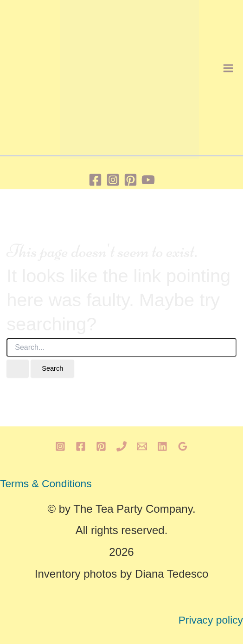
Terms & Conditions (46, 483)
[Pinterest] (131, 180)
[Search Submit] (18, 369)
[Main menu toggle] (228, 68)
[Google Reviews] (183, 446)
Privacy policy (211, 620)
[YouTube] (148, 180)
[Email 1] (142, 446)
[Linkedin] (162, 446)
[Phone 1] (121, 446)
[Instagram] (113, 180)
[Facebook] (95, 180)
